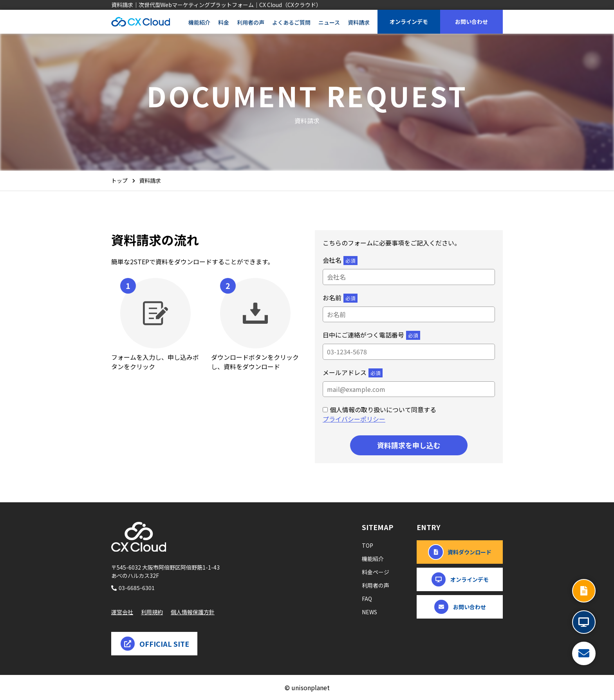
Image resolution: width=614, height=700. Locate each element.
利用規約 (152, 612)
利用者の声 (251, 22)
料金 (224, 22)
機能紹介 (199, 22)
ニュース (329, 22)
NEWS (369, 612)
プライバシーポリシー (354, 419)
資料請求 (359, 22)
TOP (367, 545)
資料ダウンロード (460, 552)
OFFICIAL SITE (154, 644)
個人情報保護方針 (193, 612)
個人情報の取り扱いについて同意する (383, 410)
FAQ (367, 599)
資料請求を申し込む (409, 445)
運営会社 (122, 612)
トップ (119, 180)
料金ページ (376, 572)
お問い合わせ (471, 22)
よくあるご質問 (291, 22)
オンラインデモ (409, 22)
